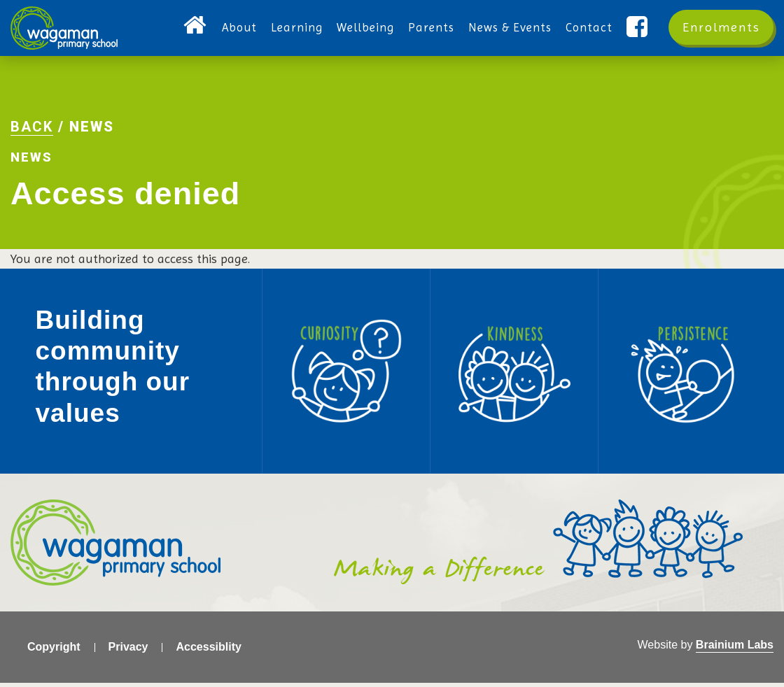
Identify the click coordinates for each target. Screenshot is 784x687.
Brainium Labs (735, 649)
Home (196, 27)
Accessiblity (208, 651)
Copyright (54, 651)
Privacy (128, 651)
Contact (589, 27)
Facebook (639, 27)
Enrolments (721, 27)
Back (32, 129)
